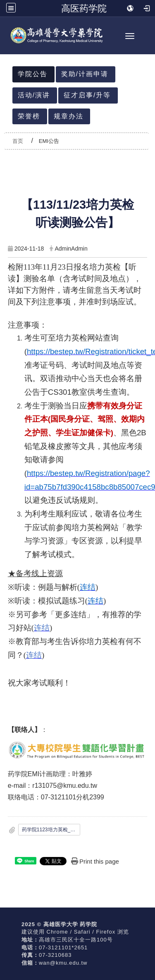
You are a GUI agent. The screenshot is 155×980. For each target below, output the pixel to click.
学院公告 (33, 74)
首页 (18, 141)
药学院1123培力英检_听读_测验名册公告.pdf (51, 830)
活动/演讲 (34, 95)
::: (9, 55)
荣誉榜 (29, 116)
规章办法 (69, 116)
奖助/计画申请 (85, 74)
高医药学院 (84, 8)
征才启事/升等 (87, 95)
